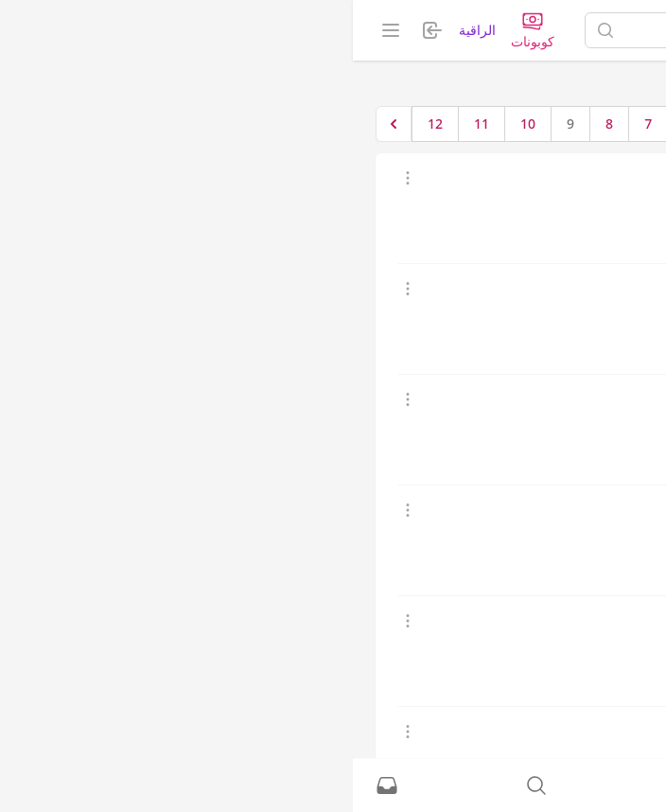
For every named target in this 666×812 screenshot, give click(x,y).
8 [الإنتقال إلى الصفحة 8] (256, 124)
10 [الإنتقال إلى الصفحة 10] (175, 124)
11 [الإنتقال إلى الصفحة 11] (129, 124)
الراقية (124, 30)
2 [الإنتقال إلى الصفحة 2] (377, 124)
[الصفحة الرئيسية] (570, 30)
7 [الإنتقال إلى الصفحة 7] (295, 124)
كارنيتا (555, 510)
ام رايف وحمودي (525, 620)
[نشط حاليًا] (482, 786)
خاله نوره (546, 399)
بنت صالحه (542, 288)
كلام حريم (544, 177)
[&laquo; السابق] (452, 124)
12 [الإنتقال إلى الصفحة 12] (82, 124)
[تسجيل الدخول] (333, 786)
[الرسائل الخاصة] (34, 786)
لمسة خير (544, 731)
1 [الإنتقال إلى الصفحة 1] (415, 124)
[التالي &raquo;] (41, 124)
